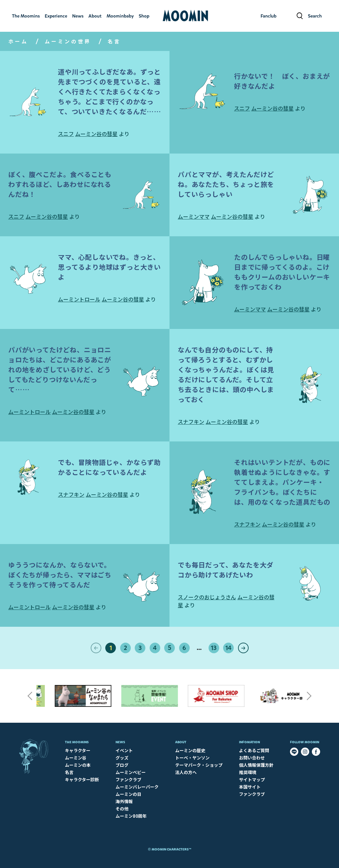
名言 (69, 772)
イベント (124, 750)
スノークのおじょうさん (207, 597)
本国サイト (250, 787)
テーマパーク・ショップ (199, 765)
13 (214, 648)
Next (309, 696)
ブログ (122, 765)
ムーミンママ (194, 216)
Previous (30, 696)
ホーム (18, 41)
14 (228, 648)
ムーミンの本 (78, 765)
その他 (122, 809)
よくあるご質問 (254, 750)
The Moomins (77, 742)
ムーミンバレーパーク (137, 787)
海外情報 (124, 801)
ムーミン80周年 (131, 816)
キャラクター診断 (82, 779)
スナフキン (191, 422)
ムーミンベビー (131, 772)
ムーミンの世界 (68, 41)
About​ (181, 742)
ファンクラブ (128, 779)
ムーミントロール (79, 299)
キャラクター (78, 750)
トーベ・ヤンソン (192, 758)
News (120, 742)
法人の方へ (186, 772)
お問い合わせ (252, 758)
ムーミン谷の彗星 (96, 134)
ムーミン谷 (76, 758)
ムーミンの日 (128, 794)
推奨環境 (248, 772)
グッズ (122, 758)
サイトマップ (252, 779)
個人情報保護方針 (256, 765)
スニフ (66, 134)
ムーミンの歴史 (190, 750)
